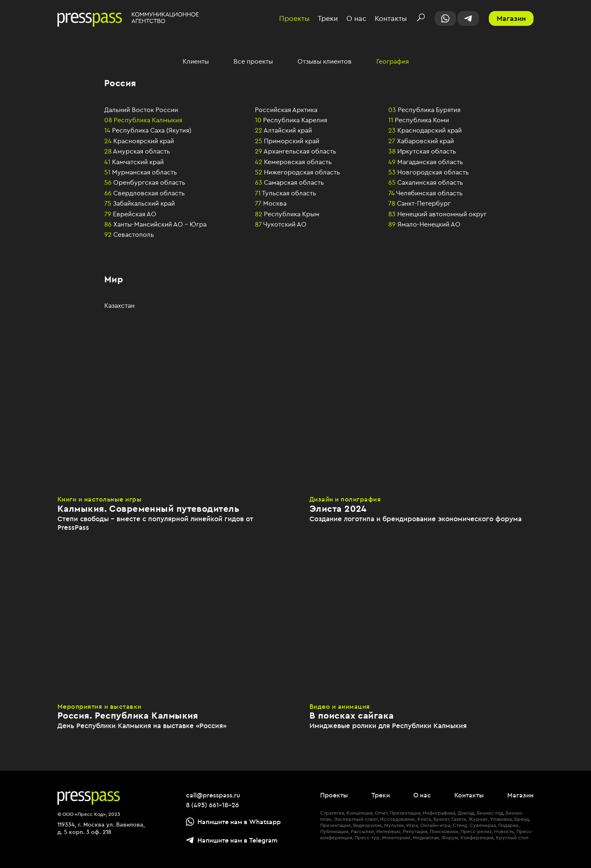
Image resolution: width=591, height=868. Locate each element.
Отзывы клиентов (325, 61)
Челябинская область (425, 193)
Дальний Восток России (141, 110)
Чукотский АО (281, 224)
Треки (328, 19)
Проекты (294, 19)
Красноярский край (139, 141)
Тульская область (285, 193)
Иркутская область (422, 151)
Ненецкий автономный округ (438, 214)
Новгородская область (428, 172)
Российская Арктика (286, 110)
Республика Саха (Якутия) (148, 130)
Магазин (511, 18)
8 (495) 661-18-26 (212, 805)
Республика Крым (287, 214)
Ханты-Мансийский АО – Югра (155, 224)
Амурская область (137, 151)
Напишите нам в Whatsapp (233, 822)
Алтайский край (283, 130)
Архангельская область (295, 151)
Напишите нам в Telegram (232, 840)
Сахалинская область (426, 182)
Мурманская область (141, 172)
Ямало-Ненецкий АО (424, 224)
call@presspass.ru (213, 795)
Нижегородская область (297, 172)
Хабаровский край (421, 141)
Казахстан (119, 305)
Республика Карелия (291, 120)
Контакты (391, 19)
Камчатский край (134, 162)
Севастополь (129, 234)
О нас (356, 19)
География (393, 61)
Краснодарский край (425, 130)
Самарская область (289, 182)
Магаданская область (426, 162)
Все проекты (253, 61)
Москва (271, 203)
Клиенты (196, 61)
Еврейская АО (130, 214)
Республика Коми (419, 120)
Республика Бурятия (424, 110)
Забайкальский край (140, 203)
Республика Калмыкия (143, 120)
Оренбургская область (145, 182)
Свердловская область (144, 193)
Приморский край (287, 141)
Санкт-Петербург (419, 203)
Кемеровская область (293, 162)
